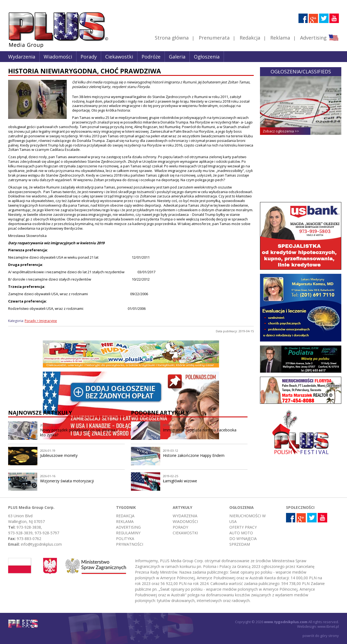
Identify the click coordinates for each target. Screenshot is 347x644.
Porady (89, 57)
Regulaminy (128, 533)
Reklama (280, 38)
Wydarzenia (22, 57)
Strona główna (172, 38)
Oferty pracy (243, 527)
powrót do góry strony (321, 636)
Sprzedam (240, 544)
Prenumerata (214, 38)
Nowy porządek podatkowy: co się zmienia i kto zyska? (79, 432)
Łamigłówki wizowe (180, 481)
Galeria (177, 57)
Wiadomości (58, 57)
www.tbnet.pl (328, 626)
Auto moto (241, 533)
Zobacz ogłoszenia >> (281, 131)
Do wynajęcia (243, 539)
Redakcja (250, 38)
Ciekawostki (119, 57)
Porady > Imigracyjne (41, 321)
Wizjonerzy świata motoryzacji (67, 481)
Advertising (319, 38)
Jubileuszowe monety (59, 455)
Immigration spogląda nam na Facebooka (200, 430)
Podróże (151, 57)
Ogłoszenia (207, 57)
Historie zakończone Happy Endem (194, 455)
